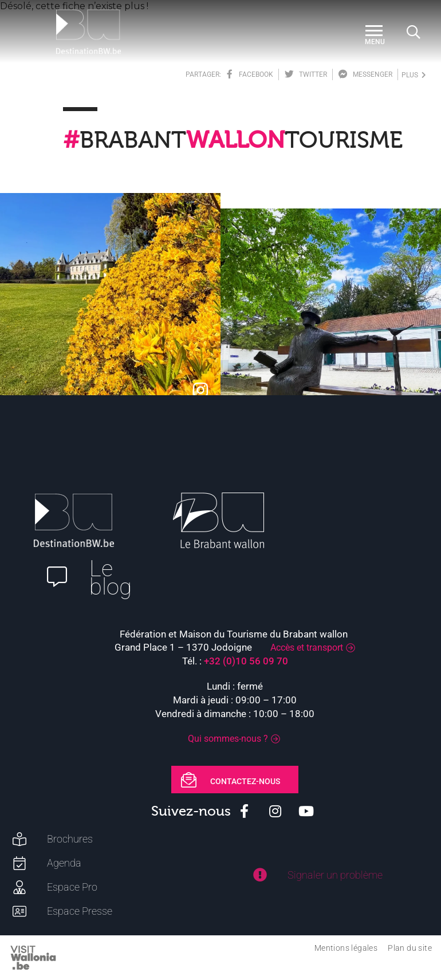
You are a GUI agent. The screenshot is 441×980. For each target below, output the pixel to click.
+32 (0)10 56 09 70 (246, 661)
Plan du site (410, 948)
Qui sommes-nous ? (228, 739)
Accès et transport (307, 648)
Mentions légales (346, 948)
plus (414, 75)
